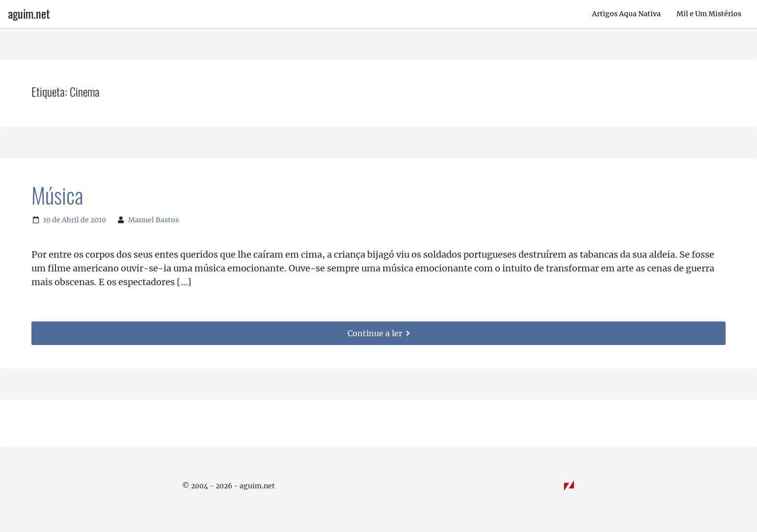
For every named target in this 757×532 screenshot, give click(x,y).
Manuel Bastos (153, 220)
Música (57, 196)
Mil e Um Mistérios (709, 14)
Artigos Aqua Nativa (626, 14)
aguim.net (29, 14)
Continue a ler (379, 333)
